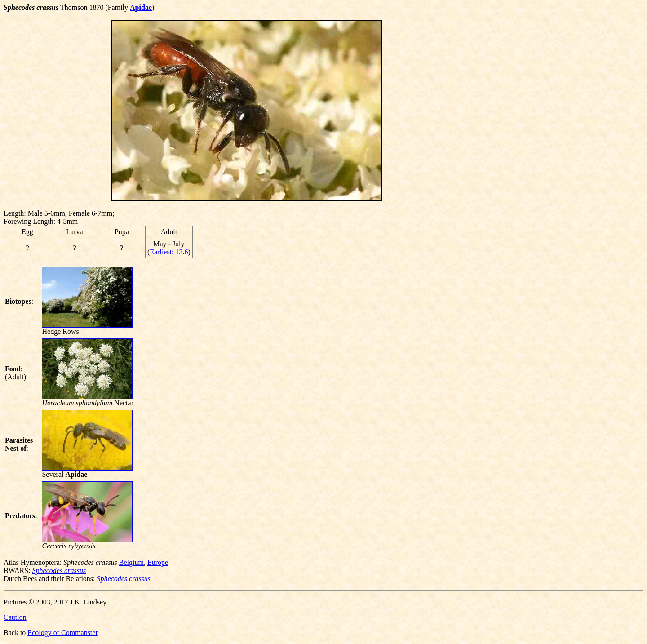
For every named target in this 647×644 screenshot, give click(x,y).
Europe (158, 562)
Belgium (131, 562)
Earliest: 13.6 (169, 252)
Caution (15, 617)
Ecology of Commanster (62, 633)
